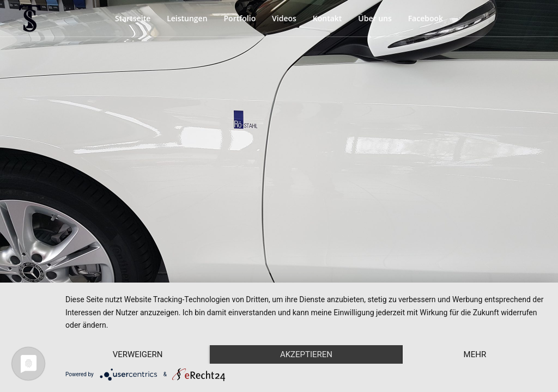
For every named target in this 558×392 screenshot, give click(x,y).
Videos (284, 18)
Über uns (375, 18)
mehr (475, 354)
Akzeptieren (306, 354)
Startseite (133, 18)
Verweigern (138, 354)
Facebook (426, 18)
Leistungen (187, 18)
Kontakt (327, 18)
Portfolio (239, 18)
